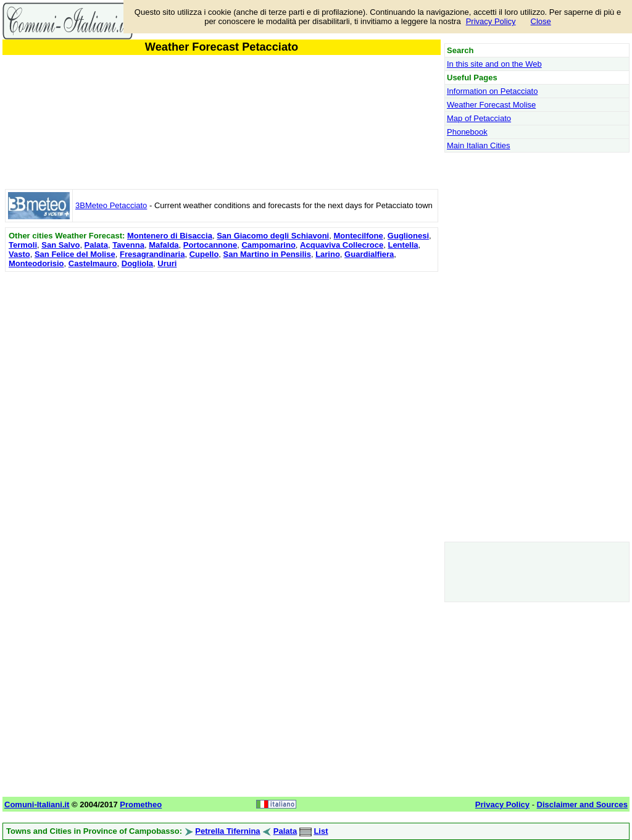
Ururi (167, 263)
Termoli (23, 245)
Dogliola (137, 263)
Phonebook (467, 132)
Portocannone (210, 245)
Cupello (204, 254)
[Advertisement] (222, 361)
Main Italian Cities (479, 145)
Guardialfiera (369, 254)
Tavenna (128, 245)
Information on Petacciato (492, 91)
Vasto (19, 254)
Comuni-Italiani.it (37, 804)
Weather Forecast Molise (491, 105)
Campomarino (268, 245)
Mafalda (164, 245)
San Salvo (60, 245)
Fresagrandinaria (152, 254)
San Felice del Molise (75, 254)
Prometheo (141, 804)
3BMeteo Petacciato (111, 205)
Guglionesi (408, 236)
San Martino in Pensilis (267, 254)
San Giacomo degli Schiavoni (273, 236)
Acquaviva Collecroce (342, 245)
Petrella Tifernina (227, 831)
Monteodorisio (36, 263)
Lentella (403, 245)
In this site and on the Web (494, 64)
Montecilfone (358, 236)
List (321, 831)
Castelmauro (93, 263)
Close (541, 21)
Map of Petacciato (479, 118)
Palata (96, 245)
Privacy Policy (491, 21)
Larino (328, 254)
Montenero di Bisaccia (170, 236)
